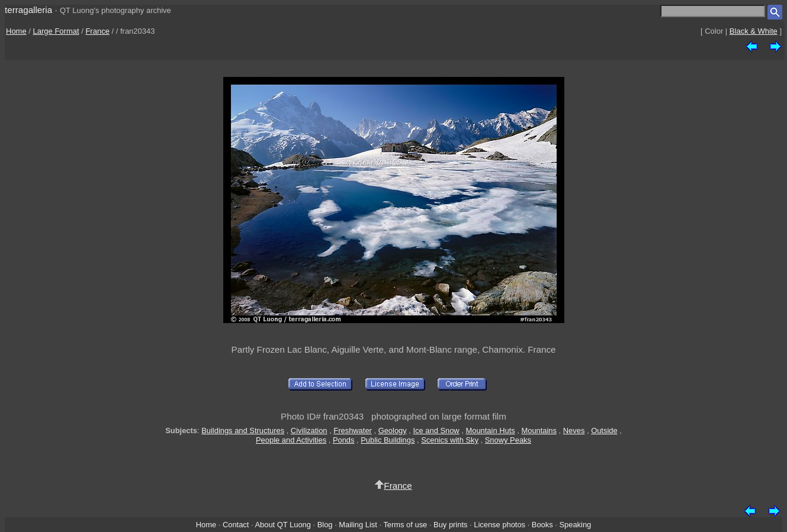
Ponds (344, 440)
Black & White (754, 31)
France (97, 31)
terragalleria (28, 10)
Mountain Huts (490, 431)
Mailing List (358, 525)
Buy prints (450, 525)
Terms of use (405, 525)
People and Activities (291, 440)
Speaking (575, 525)
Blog (325, 525)
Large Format (56, 31)
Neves (574, 431)
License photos (499, 525)
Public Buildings (388, 440)
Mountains (539, 431)
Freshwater (353, 431)
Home (16, 31)
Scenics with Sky (450, 440)
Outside (604, 431)
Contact (236, 525)
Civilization (309, 431)
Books (542, 525)
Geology (393, 431)
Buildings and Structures (243, 431)
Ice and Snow (436, 431)
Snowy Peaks (508, 440)
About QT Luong (282, 525)
